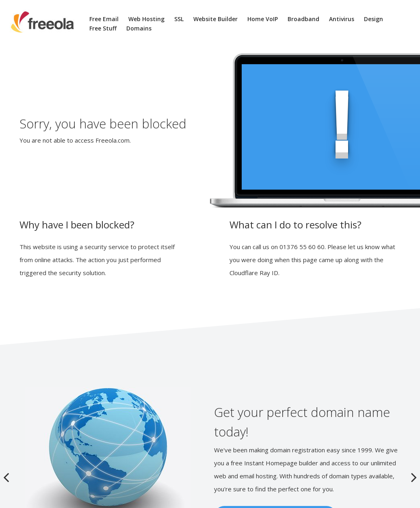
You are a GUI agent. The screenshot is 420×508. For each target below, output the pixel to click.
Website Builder (215, 19)
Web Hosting (146, 19)
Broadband (303, 19)
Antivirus (342, 19)
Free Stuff (103, 28)
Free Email (104, 19)
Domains (139, 28)
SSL (179, 19)
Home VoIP (263, 19)
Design (373, 19)
